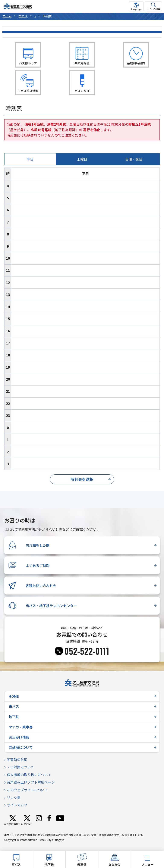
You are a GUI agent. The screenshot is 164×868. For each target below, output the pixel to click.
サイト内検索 (153, 9)
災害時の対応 (17, 759)
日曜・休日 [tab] (134, 159)
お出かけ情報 (19, 737)
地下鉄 (14, 717)
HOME (14, 696)
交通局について (21, 747)
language (136, 9)
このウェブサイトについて (27, 790)
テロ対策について (20, 767)
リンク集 (14, 797)
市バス (23, 16)
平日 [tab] (30, 159)
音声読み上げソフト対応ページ (31, 782)
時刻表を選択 (82, 479)
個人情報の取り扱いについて (29, 775)
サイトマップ (17, 805)
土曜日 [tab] (82, 159)
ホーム (7, 16)
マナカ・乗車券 (21, 727)
